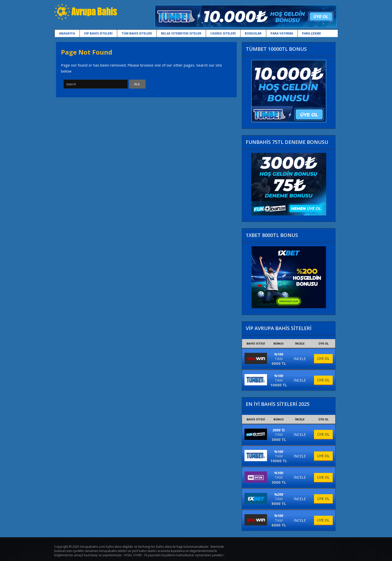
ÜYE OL (323, 358)
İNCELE (300, 359)
